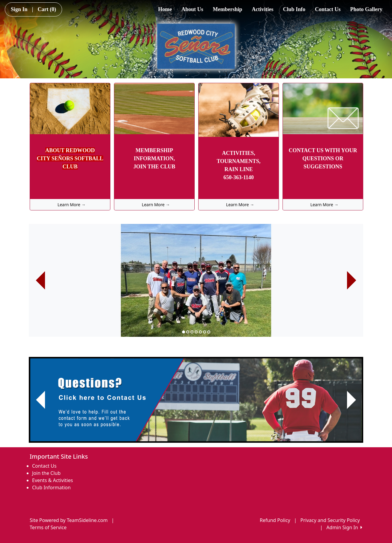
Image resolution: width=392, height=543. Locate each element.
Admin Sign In (344, 527)
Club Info (294, 9)
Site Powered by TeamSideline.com (69, 520)
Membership (228, 9)
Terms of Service (48, 527)
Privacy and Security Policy (330, 520)
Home (165, 9)
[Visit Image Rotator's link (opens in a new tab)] (196, 400)
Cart (47, 9)
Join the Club (46, 473)
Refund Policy (275, 520)
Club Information (51, 487)
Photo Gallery (366, 9)
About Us (192, 9)
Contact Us (328, 9)
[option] (196, 280)
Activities (263, 9)
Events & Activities (52, 480)
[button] (40, 280)
